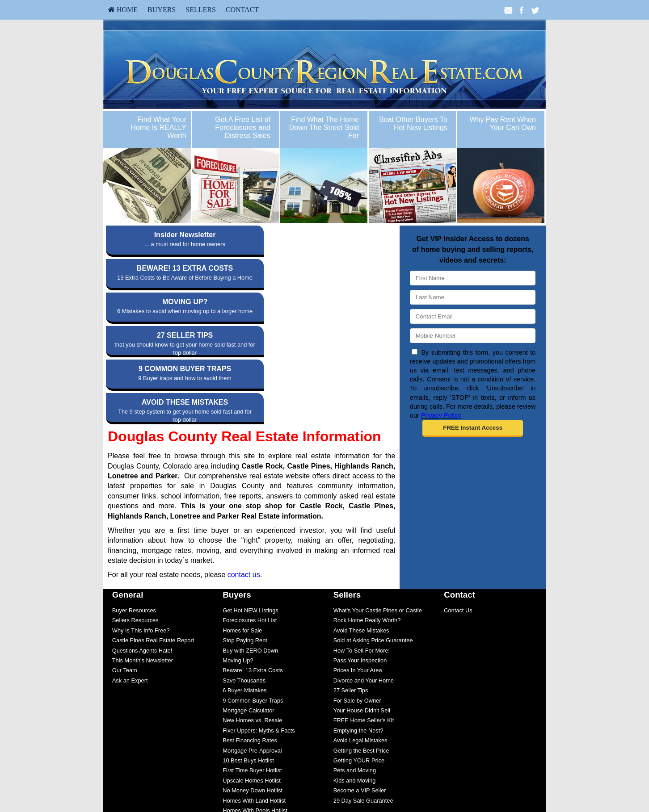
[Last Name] (473, 297)
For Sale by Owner (357, 600)
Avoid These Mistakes (361, 530)
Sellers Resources (135, 520)
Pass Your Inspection (360, 560)
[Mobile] (473, 336)
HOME (123, 10)
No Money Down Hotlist (253, 690)
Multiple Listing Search (251, 740)
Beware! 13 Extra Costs (253, 570)
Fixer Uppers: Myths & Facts (259, 630)
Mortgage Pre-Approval (252, 650)
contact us (244, 474)
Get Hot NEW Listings (250, 510)
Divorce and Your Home (364, 580)
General (128, 494)
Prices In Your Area (358, 570)
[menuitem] (123, 10)
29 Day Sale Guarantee (363, 700)
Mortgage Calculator (248, 610)
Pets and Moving (355, 670)
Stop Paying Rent (245, 540)
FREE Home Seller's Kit (364, 620)
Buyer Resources (134, 510)
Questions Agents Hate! (142, 550)
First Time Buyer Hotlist (252, 670)
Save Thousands (244, 580)
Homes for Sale (242, 530)
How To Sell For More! (362, 550)
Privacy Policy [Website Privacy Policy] (441, 415)
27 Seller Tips (351, 590)
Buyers (162, 10)
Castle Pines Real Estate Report (153, 540)
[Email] (473, 316)
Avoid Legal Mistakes (360, 640)
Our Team (125, 570)
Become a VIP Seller (360, 690)
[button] (473, 428)
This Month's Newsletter (143, 560)
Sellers (201, 10)
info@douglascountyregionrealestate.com (325, 777)
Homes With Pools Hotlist (255, 710)
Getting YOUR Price (359, 660)
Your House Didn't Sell (362, 610)
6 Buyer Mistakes (244, 590)
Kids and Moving (355, 680)
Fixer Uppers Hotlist (248, 720)
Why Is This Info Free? (141, 530)
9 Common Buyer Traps (253, 600)
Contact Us (458, 510)
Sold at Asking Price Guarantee (373, 540)
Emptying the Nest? (358, 630)
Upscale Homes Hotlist (251, 680)
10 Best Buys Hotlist (248, 660)
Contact (242, 10)
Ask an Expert (130, 580)
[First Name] (473, 278)
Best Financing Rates (250, 640)
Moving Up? (238, 560)
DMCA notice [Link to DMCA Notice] (324, 799)
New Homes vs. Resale (252, 620)
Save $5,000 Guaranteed (255, 730)
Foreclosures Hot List (250, 520)
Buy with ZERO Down (250, 550)
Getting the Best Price (361, 650)
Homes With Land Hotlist (254, 700)
